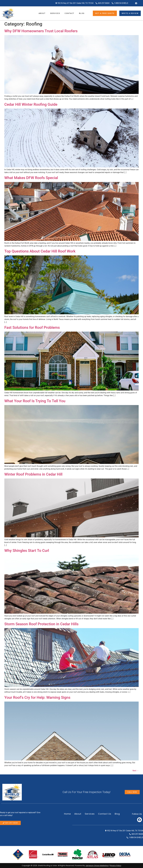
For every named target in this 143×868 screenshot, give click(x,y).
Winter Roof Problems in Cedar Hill (33, 474)
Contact (69, 13)
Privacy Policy (116, 865)
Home (67, 814)
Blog (82, 13)
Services (55, 13)
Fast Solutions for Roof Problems (32, 327)
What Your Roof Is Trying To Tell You (35, 401)
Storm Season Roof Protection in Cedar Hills (41, 624)
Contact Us (105, 814)
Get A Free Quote (105, 13)
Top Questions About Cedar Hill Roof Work (40, 251)
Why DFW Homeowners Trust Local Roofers (41, 31)
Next (136, 771)
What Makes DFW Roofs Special (31, 178)
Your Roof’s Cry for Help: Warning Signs (37, 697)
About (42, 13)
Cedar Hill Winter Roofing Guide (31, 104)
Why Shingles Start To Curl (27, 551)
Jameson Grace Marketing (97, 865)
